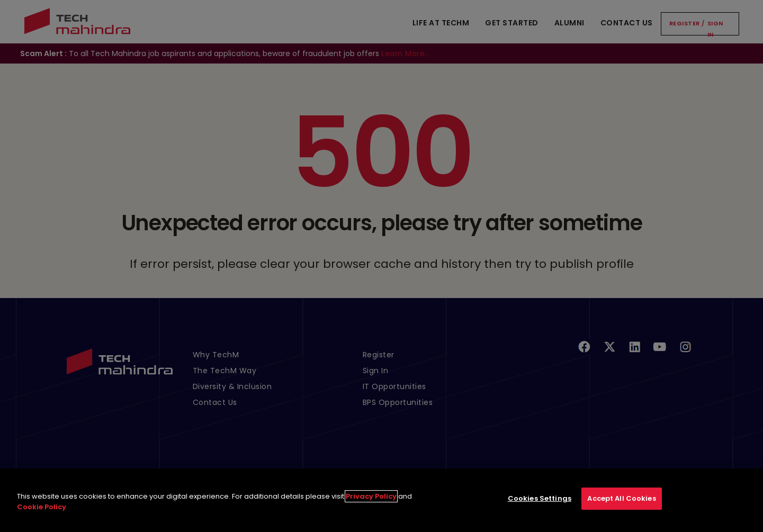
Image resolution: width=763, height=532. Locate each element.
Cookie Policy (42, 515)
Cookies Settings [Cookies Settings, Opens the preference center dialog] (540, 507)
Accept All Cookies (621, 507)
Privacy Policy (371, 505)
